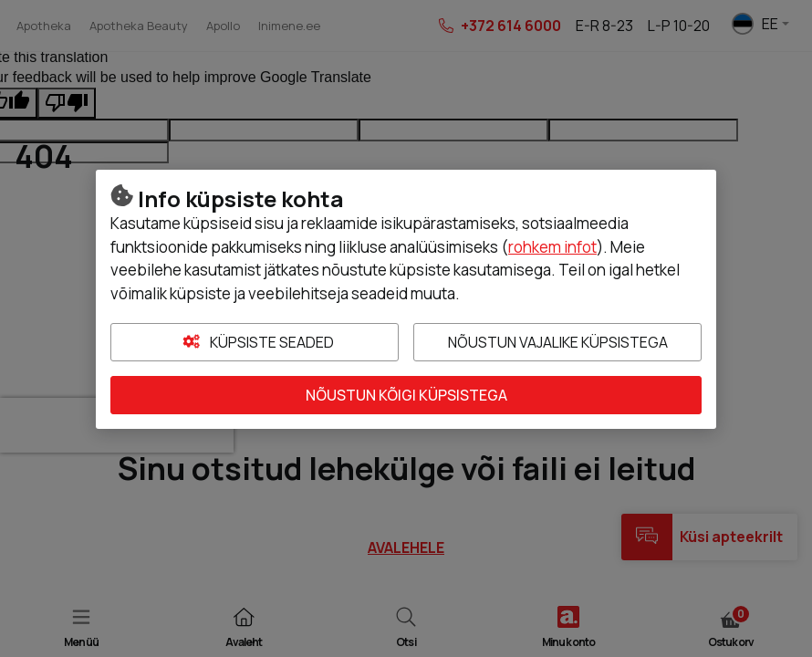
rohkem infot (552, 247)
